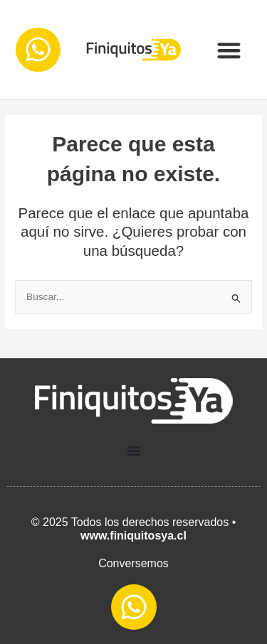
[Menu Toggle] (134, 451)
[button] (229, 50)
